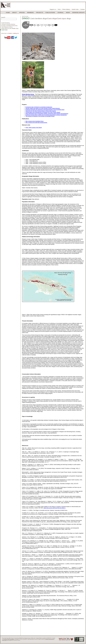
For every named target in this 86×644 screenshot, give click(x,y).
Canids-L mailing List (13, 33)
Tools (59, 9)
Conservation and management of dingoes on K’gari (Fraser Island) (43, 112)
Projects (40, 13)
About (14, 13)
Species (22, 13)
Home (8, 13)
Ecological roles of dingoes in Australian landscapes (39, 107)
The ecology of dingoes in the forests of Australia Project (40, 116)
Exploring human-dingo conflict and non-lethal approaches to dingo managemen (46, 115)
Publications (50, 13)
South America (5, 23)
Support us (53, 9)
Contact (83, 9)
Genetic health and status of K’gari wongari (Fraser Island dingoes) (43, 108)
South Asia (4, 30)
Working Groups (78, 13)
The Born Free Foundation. (9, 639)
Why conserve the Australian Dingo (34, 121)
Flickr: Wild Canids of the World (34, 128)
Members (30, 13)
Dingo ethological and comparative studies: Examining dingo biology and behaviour (47, 114)
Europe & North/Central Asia (9, 26)
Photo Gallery (66, 9)
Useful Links (75, 9)
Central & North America (8, 24)
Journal (60, 13)
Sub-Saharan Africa (7, 27)
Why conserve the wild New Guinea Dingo (36, 123)
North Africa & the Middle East (10, 28)
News (68, 13)
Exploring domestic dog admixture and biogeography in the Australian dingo (45, 110)
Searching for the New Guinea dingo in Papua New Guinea (41, 111)
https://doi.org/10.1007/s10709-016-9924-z (55, 508)
